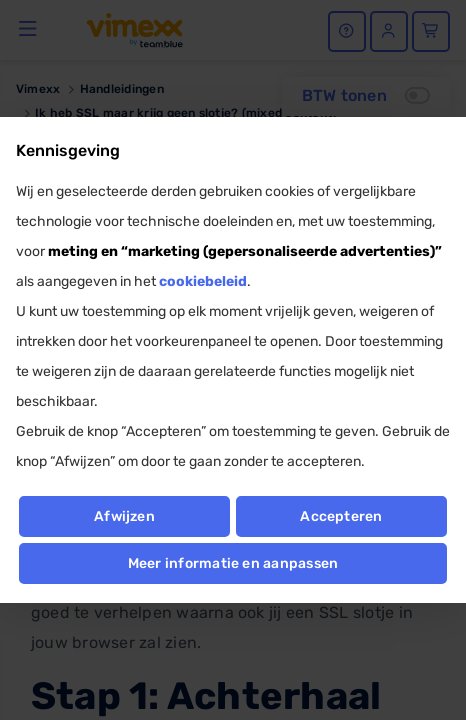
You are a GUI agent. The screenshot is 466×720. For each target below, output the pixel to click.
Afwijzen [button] (124, 516)
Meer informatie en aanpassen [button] (233, 563)
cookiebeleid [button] (203, 281)
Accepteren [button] (341, 516)
